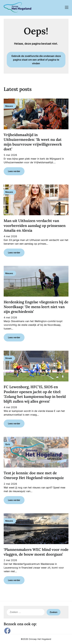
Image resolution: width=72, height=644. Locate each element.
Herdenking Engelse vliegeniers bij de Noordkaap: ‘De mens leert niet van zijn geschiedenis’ (36, 307)
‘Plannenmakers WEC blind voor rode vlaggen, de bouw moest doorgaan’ (36, 552)
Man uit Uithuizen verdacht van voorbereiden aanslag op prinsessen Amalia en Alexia (35, 225)
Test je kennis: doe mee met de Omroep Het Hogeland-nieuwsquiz (34, 475)
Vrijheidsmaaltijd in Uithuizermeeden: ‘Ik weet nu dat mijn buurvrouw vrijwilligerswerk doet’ (33, 142)
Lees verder (14, 171)
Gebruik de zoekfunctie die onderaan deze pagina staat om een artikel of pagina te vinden (36, 60)
